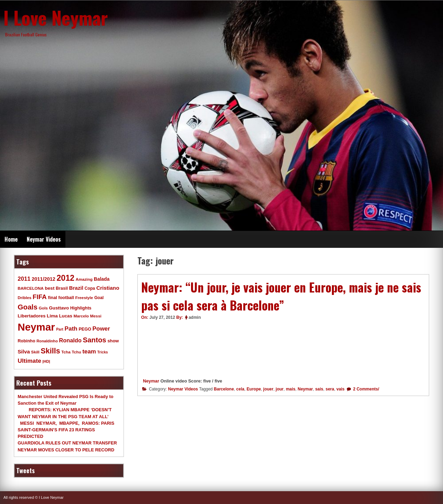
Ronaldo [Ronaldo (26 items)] (70, 340)
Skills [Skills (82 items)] (51, 351)
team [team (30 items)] (89, 352)
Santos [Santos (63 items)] (94, 340)
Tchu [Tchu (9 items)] (76, 352)
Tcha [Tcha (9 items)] (66, 352)
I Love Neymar (56, 17)
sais (319, 389)
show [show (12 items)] (113, 341)
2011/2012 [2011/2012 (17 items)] (43, 279)
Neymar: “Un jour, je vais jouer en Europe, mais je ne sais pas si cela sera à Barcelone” (281, 296)
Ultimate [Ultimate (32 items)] (29, 361)
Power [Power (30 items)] (101, 329)
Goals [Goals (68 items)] (28, 307)
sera (330, 389)
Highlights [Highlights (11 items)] (81, 308)
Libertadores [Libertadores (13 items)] (32, 316)
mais (291, 389)
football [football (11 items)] (66, 298)
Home (11, 239)
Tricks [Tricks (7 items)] (103, 352)
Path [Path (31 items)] (71, 328)
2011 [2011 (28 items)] (24, 279)
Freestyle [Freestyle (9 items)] (84, 298)
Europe (254, 389)
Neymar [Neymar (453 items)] (36, 327)
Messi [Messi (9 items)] (96, 316)
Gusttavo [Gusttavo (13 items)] (59, 308)
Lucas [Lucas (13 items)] (65, 316)
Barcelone (224, 389)
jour (280, 389)
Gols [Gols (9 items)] (43, 308)
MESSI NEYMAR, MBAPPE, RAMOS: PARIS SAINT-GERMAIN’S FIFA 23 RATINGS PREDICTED (66, 430)
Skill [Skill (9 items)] (35, 352)
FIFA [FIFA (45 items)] (40, 297)
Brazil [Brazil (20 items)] (76, 288)
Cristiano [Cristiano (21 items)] (108, 288)
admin (195, 317)
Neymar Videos (44, 239)
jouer (268, 389)
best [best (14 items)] (49, 288)
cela (240, 389)
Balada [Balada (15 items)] (102, 279)
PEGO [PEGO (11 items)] (85, 329)
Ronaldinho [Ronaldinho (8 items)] (47, 341)
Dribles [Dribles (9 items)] (25, 298)
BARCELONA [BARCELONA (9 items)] (31, 288)
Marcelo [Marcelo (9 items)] (81, 316)
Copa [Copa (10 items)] (90, 288)
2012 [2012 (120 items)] (65, 278)
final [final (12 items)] (52, 298)
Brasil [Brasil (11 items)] (62, 288)
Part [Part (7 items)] (60, 329)
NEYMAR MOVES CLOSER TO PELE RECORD (66, 450)
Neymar (151, 381)
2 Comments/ (366, 389)
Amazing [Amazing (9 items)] (84, 279)
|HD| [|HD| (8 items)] (46, 361)
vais (340, 389)
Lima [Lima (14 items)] (52, 316)
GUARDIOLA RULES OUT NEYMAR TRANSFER (67, 443)
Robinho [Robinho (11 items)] (26, 341)
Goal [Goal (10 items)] (99, 298)
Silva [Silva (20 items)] (24, 352)
